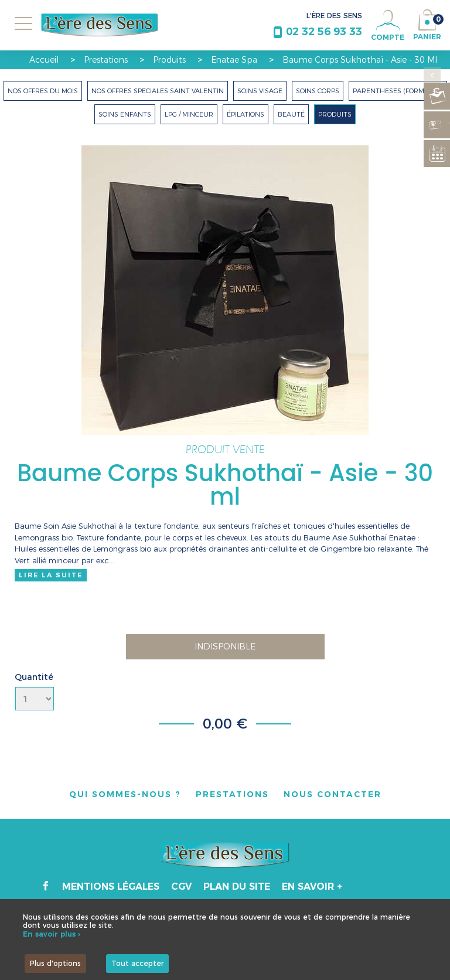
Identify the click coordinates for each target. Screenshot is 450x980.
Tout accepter (137, 963)
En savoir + (312, 887)
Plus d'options (55, 963)
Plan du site (237, 887)
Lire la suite (51, 575)
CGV (181, 887)
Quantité (34, 677)
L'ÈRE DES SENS (334, 16)
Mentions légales (111, 887)
